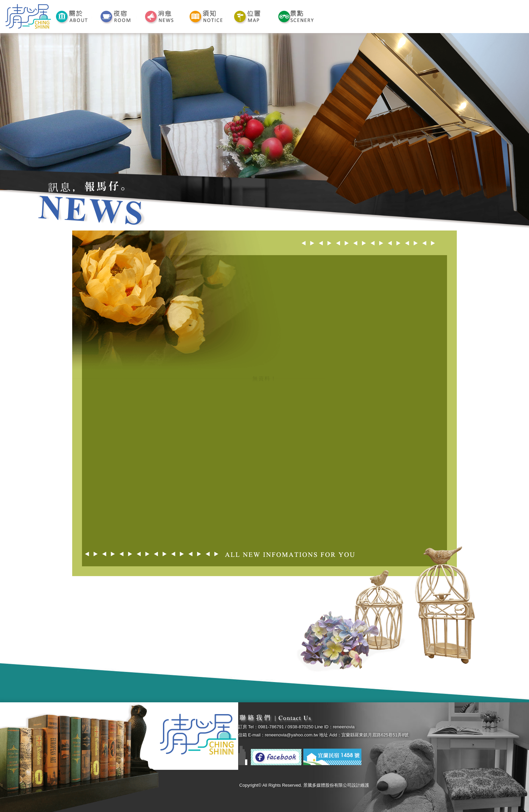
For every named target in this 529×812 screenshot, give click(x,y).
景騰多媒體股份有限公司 (327, 785)
